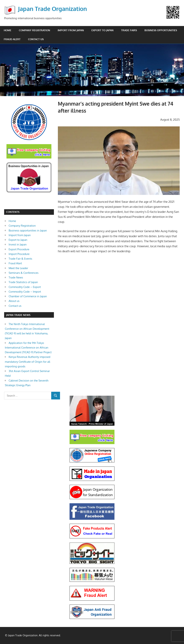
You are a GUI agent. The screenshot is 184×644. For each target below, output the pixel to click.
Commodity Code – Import (25, 292)
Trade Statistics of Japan (23, 282)
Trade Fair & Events (20, 259)
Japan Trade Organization (52, 9)
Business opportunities (161, 30)
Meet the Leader (18, 268)
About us (14, 301)
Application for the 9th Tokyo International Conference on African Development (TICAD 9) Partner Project (28, 348)
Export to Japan (103, 30)
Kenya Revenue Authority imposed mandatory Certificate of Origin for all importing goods (28, 362)
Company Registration (34, 30)
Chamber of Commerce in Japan (28, 296)
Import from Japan (71, 30)
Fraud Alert (12, 39)
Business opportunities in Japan (28, 230)
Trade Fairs (129, 30)
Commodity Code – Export (25, 287)
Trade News (16, 277)
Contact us (36, 39)
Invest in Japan (18, 244)
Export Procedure (19, 249)
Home (8, 30)
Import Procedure (19, 254)
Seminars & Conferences (24, 273)
